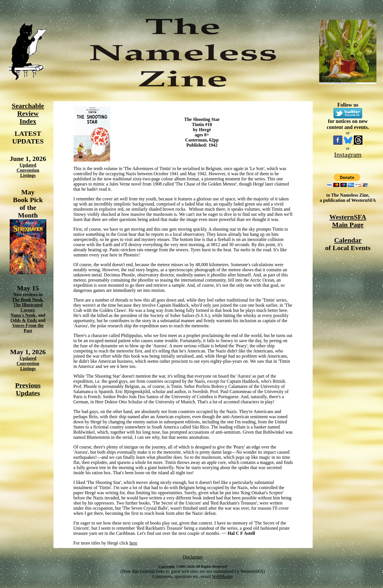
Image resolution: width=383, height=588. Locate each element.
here (134, 543)
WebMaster (222, 576)
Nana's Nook (23, 315)
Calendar (348, 240)
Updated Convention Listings (28, 170)
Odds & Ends (24, 320)
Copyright (167, 566)
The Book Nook (27, 300)
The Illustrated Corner (28, 307)
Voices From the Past (28, 328)
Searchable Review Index (28, 113)
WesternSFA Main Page (348, 221)
